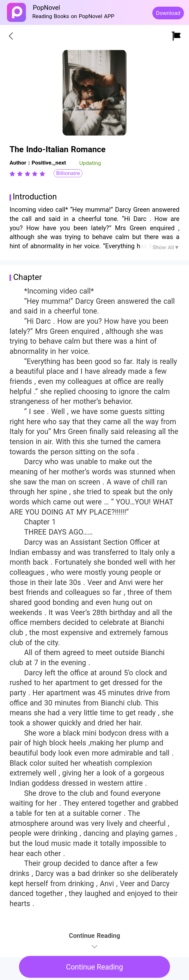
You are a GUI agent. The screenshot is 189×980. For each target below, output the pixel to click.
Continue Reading (95, 967)
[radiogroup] (27, 174)
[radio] (13, 174)
